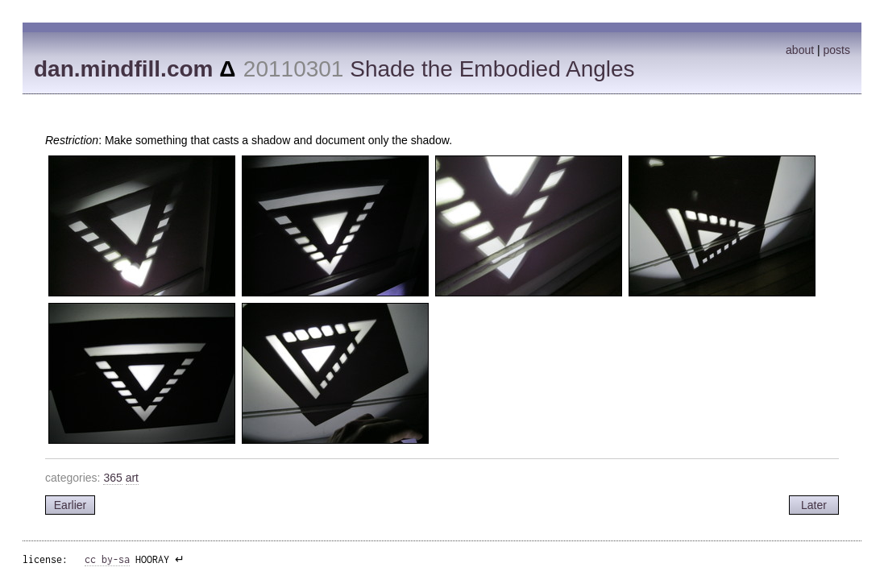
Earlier (70, 505)
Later (814, 505)
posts (837, 50)
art (132, 478)
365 (112, 478)
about (800, 50)
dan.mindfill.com (123, 69)
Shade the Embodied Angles (492, 69)
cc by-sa (107, 559)
